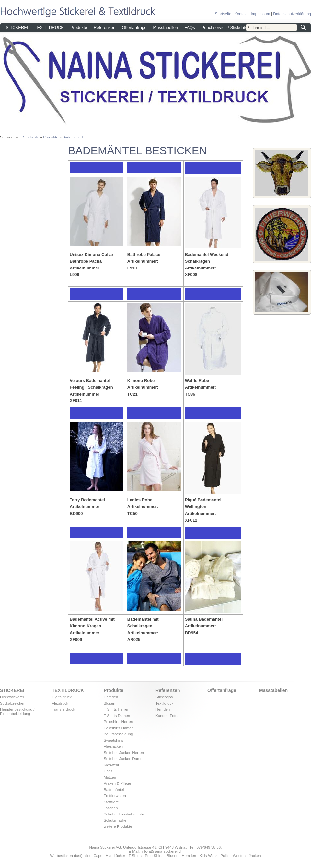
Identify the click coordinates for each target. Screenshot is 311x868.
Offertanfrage (134, 27)
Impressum (260, 14)
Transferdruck (63, 709)
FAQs (190, 27)
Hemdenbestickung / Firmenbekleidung (17, 711)
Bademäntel (73, 137)
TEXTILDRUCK (49, 27)
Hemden (111, 697)
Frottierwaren (115, 796)
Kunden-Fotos (167, 715)
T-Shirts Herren (116, 709)
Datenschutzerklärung (292, 14)
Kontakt (241, 14)
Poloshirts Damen (119, 728)
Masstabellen (166, 27)
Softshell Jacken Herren (124, 752)
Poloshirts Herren (118, 722)
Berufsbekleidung (118, 734)
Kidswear (111, 765)
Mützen (110, 777)
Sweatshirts (113, 740)
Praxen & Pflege (117, 783)
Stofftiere (111, 802)
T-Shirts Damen (117, 715)
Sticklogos (164, 697)
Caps (108, 771)
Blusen (109, 703)
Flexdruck (60, 703)
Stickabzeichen (13, 703)
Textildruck (164, 703)
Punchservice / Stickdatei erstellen (234, 27)
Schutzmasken (116, 820)
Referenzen (104, 27)
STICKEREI (17, 27)
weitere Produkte (118, 826)
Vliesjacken (113, 746)
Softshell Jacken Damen (124, 759)
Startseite (223, 14)
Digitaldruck (62, 697)
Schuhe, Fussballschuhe (124, 814)
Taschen (111, 808)
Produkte (79, 27)
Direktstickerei (12, 697)
